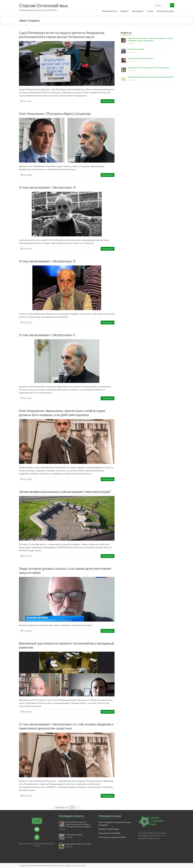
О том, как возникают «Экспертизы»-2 (47, 335)
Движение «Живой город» (109, 829)
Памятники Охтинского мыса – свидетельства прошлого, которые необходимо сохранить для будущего (79, 824)
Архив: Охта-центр (165, 11)
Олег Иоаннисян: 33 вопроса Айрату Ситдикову (55, 114)
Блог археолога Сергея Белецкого (112, 837)
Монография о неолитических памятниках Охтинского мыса (148, 68)
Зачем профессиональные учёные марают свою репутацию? (65, 492)
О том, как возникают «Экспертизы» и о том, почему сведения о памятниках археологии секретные (66, 726)
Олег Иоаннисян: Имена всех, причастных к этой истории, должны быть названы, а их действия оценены (62, 413)
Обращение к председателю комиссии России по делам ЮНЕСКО (151, 77)
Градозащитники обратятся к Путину (140, 58)
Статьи (150, 11)
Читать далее (107, 101)
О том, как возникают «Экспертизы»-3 (47, 261)
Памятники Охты (109, 11)
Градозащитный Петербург (109, 833)
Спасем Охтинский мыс (44, 5)
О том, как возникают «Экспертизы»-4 (47, 187)
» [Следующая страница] (78, 807)
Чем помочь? (138, 11)
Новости (124, 11)
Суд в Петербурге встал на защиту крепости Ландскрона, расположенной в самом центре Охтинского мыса (62, 35)
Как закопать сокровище (136, 49)
